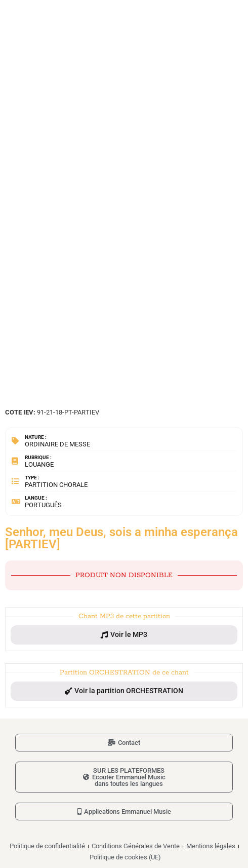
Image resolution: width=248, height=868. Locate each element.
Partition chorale (56, 485)
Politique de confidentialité (47, 846)
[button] (124, 635)
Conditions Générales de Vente (136, 846)
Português (43, 505)
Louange (39, 464)
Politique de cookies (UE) (125, 857)
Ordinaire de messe (57, 444)
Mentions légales (211, 846)
